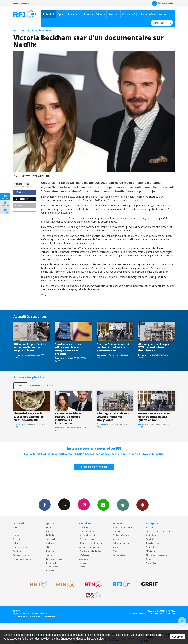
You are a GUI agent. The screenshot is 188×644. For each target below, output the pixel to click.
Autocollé (84, 559)
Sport (61, 14)
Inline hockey (52, 563)
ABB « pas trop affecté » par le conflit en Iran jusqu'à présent (30, 347)
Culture (16, 543)
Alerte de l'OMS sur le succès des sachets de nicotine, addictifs (29, 417)
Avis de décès (119, 555)
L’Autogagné (85, 555)
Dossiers (17, 551)
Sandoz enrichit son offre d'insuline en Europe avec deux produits (69, 349)
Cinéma (116, 531)
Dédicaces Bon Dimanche (91, 543)
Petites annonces (121, 543)
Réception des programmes (159, 531)
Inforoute (117, 547)
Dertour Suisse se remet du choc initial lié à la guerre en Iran (113, 347)
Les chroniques (87, 531)
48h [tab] (20, 386)
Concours (84, 567)
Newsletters (103, 505)
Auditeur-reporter (163, 3)
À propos (150, 527)
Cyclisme (50, 543)
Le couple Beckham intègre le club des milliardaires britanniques (68, 418)
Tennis (49, 555)
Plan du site (50, 616)
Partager (20, 192)
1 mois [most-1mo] (50, 386)
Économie (45, 31)
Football (50, 527)
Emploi (116, 551)
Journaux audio (20, 547)
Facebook (45, 505)
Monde (16, 535)
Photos (89, 14)
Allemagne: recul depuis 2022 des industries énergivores (154, 347)
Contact (150, 559)
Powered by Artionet (138, 614)
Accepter (177, 637)
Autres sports (52, 567)
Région (16, 527)
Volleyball (50, 539)
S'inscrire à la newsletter (94, 467)
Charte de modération (156, 555)
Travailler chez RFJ (154, 543)
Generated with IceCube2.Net (162, 614)
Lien (18, 205)
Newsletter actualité (22, 559)
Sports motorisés (54, 559)
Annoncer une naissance (91, 547)
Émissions (74, 14)
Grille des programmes (90, 539)
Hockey (50, 531)
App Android (143, 505)
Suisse (16, 531)
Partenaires (151, 547)
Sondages (84, 563)
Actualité (49, 14)
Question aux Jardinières (91, 551)
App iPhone (123, 505)
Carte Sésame (152, 535)
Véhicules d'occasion (122, 527)
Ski (47, 547)
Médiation (151, 551)
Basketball (51, 535)
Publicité (150, 539)
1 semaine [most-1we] (35, 386)
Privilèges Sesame (121, 535)
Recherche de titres (89, 535)
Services (113, 14)
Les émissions (86, 527)
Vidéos (101, 14)
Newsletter (151, 563)
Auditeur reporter (21, 555)
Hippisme (51, 551)
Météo (116, 539)
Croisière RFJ (130, 14)
